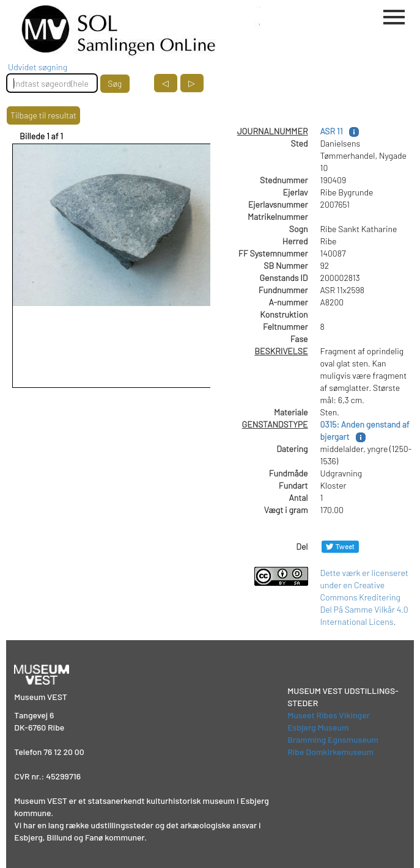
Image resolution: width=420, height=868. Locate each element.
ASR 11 (332, 131)
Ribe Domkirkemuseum (330, 752)
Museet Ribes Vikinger (329, 715)
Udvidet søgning (38, 67)
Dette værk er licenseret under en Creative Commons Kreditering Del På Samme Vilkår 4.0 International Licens (364, 597)
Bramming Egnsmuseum (333, 739)
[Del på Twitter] (340, 546)
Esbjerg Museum (318, 727)
